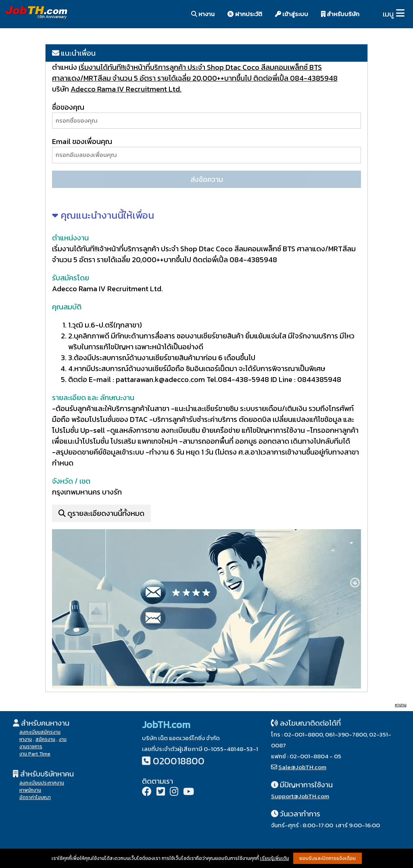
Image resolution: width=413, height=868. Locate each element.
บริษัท (60, 89)
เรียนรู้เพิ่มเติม (275, 858)
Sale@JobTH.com (302, 767)
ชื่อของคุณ (68, 107)
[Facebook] (147, 792)
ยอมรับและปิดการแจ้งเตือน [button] (327, 858)
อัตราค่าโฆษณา (35, 797)
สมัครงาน (45, 739)
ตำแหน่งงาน (70, 238)
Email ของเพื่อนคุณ (82, 141)
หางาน (203, 14)
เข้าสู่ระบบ (292, 14)
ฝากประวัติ (245, 14)
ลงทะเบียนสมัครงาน (40, 732)
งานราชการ (31, 747)
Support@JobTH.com (300, 796)
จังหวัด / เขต (71, 481)
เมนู (388, 14)
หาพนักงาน (30, 790)
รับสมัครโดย (71, 278)
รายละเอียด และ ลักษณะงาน (93, 397)
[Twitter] (161, 792)
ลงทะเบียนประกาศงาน (42, 783)
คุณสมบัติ (67, 307)
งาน (63, 739)
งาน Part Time (35, 754)
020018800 (179, 761)
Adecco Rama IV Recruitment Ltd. (126, 89)
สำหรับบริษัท (340, 14)
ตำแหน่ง (65, 67)
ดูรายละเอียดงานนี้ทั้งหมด (101, 513)
